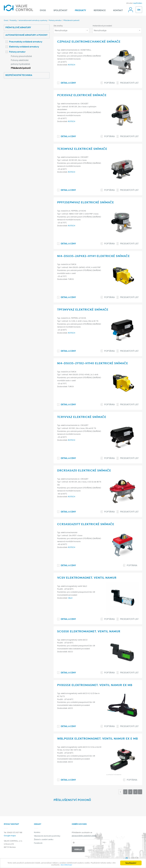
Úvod (43, 11)
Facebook (38, 843)
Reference (100, 11)
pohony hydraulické (20, 64)
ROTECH (72, 65)
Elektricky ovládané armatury (22, 47)
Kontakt (118, 11)
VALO (70, 598)
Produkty (80, 11)
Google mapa (10, 836)
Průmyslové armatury (18, 28)
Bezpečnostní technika (19, 75)
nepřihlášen (138, 3)
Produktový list (129, 83)
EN (139, 10)
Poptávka (109, 83)
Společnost (60, 11)
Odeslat (78, 850)
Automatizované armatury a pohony (33, 21)
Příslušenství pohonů (71, 21)
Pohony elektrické (20, 60)
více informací (76, 865)
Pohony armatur (55, 21)
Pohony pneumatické (21, 56)
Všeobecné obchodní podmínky (47, 836)
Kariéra (37, 833)
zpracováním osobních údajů (84, 836)
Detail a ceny (68, 83)
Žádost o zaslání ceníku (44, 840)
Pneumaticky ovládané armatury (24, 42)
